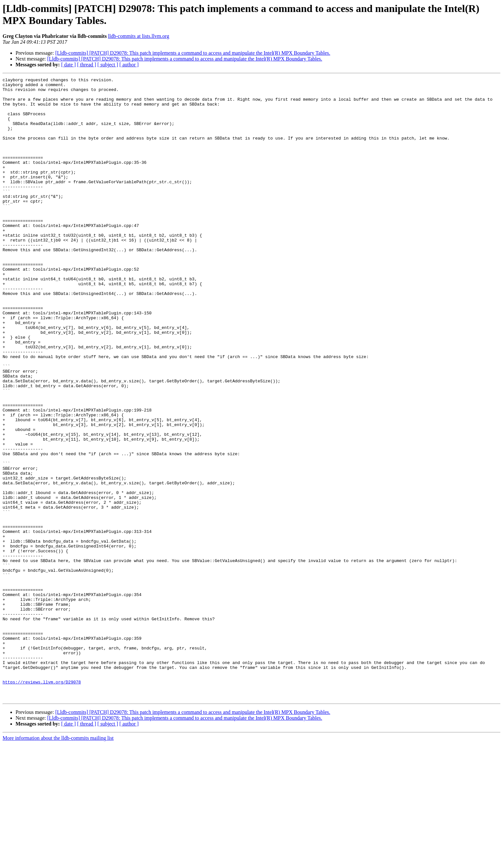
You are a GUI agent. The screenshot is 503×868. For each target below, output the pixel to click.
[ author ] (129, 65)
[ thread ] (87, 65)
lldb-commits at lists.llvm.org (139, 36)
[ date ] (68, 65)
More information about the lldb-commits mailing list (58, 862)
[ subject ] (108, 65)
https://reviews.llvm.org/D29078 (42, 803)
